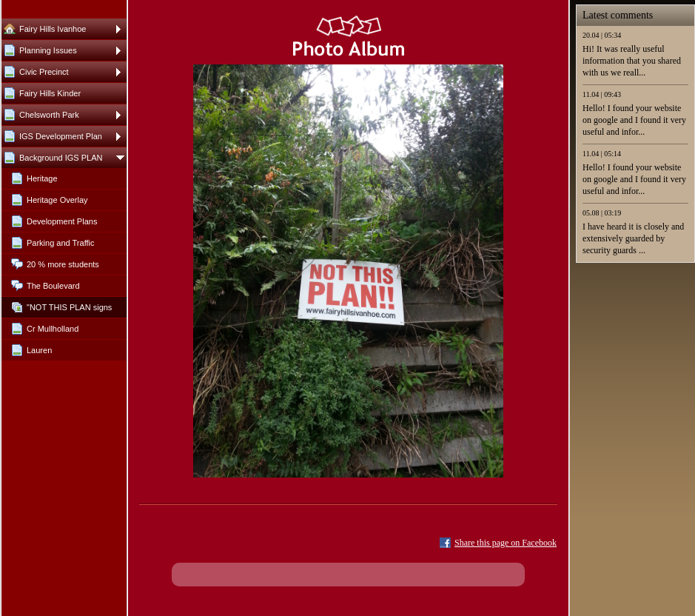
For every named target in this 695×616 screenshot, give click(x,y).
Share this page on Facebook (506, 543)
